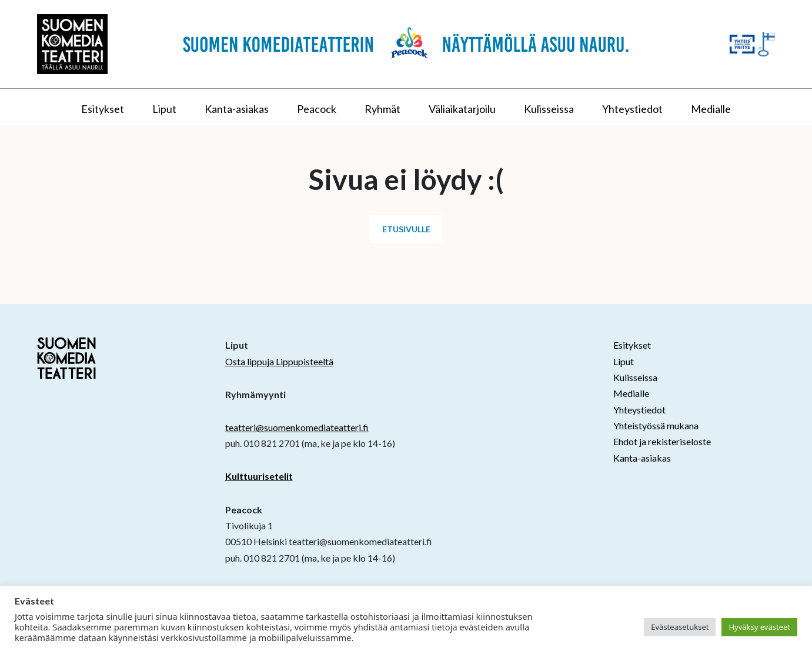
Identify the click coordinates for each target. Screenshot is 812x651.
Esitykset (103, 109)
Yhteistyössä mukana (656, 425)
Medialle (711, 109)
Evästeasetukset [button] (680, 627)
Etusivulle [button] (406, 229)
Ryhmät (382, 109)
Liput (164, 109)
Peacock (317, 109)
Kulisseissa (549, 109)
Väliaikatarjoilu (462, 109)
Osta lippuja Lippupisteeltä (279, 361)
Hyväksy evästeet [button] (759, 627)
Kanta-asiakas (237, 109)
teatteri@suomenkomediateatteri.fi (297, 427)
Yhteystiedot (632, 109)
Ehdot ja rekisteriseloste (662, 441)
